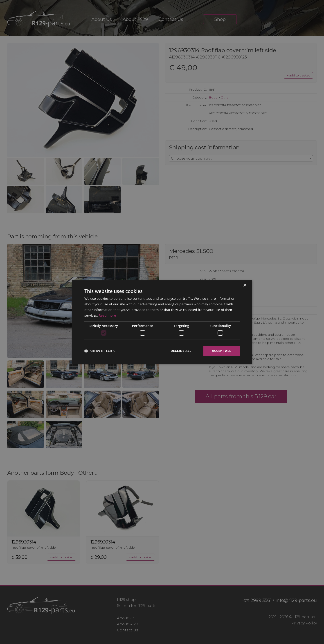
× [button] (245, 285)
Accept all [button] (222, 351)
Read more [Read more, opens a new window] (107, 315)
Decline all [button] (181, 351)
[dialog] (162, 322)
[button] (99, 351)
